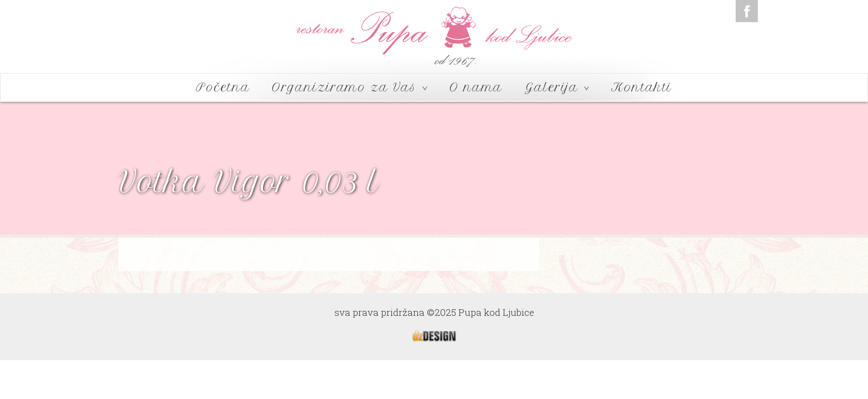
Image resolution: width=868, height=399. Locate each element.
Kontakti (642, 87)
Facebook (747, 11)
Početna (223, 87)
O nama (476, 87)
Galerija (557, 87)
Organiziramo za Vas (350, 87)
